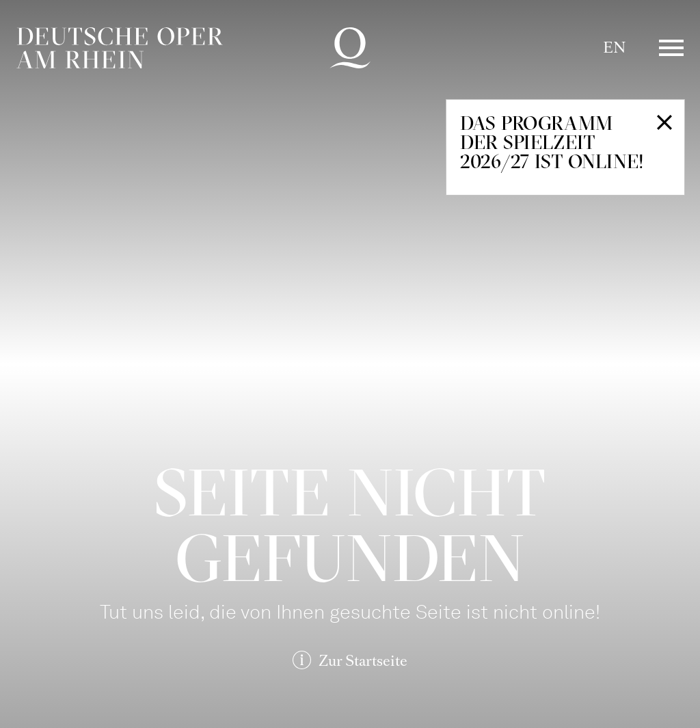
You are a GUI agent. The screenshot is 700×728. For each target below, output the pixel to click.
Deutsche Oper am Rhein (120, 48)
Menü (671, 48)
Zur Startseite (363, 661)
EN (614, 48)
